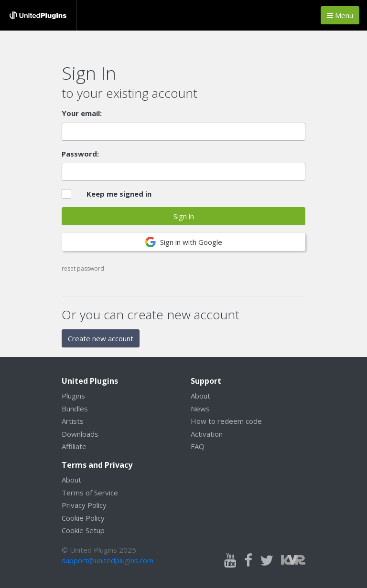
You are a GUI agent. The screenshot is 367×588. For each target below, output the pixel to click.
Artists (73, 421)
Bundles (75, 409)
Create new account (101, 338)
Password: (80, 154)
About (200, 396)
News (200, 409)
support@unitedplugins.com (108, 560)
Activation (207, 434)
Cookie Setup (83, 530)
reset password (83, 268)
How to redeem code (226, 421)
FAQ (198, 446)
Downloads (80, 434)
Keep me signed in (119, 194)
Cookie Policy (83, 518)
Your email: (82, 113)
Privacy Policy (84, 505)
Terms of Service (90, 493)
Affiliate (74, 446)
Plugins (73, 396)
